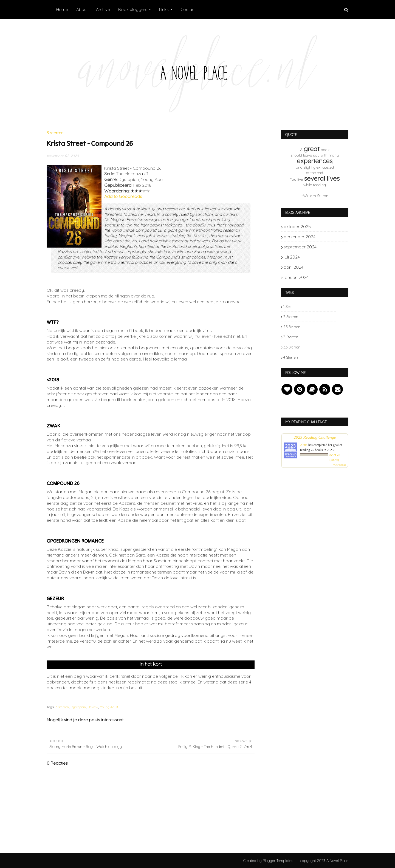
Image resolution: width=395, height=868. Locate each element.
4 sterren (291, 357)
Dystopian (78, 707)
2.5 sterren (292, 327)
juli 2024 (328, 257)
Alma (304, 445)
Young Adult (109, 707)
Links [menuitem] (164, 9)
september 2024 (328, 247)
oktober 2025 (328, 226)
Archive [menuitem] (103, 9)
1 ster (288, 307)
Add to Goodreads (123, 196)
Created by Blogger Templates (268, 861)
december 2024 (328, 237)
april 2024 (328, 267)
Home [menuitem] (62, 9)
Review (93, 707)
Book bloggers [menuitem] (133, 9)
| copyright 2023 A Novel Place (323, 861)
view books (340, 465)
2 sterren (291, 317)
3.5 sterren (292, 347)
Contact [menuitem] (188, 9)
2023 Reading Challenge (315, 437)
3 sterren (62, 707)
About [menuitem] (82, 9)
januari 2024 (328, 277)
